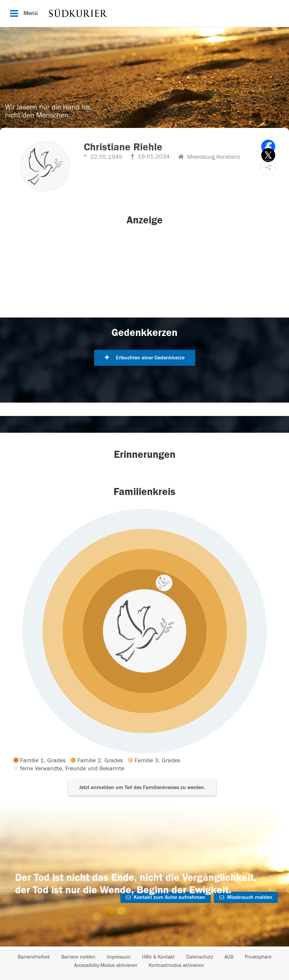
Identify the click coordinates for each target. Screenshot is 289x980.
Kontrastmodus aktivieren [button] (176, 965)
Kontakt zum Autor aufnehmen (166, 897)
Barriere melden (78, 957)
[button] (268, 168)
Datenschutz (200, 957)
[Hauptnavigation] (144, 13)
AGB (229, 957)
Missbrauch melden (246, 897)
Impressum (119, 957)
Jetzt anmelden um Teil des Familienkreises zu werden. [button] (142, 787)
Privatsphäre (258, 957)
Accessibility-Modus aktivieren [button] (106, 965)
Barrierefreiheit (34, 957)
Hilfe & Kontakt (158, 957)
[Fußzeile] (144, 961)
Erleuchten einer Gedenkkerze (145, 358)
